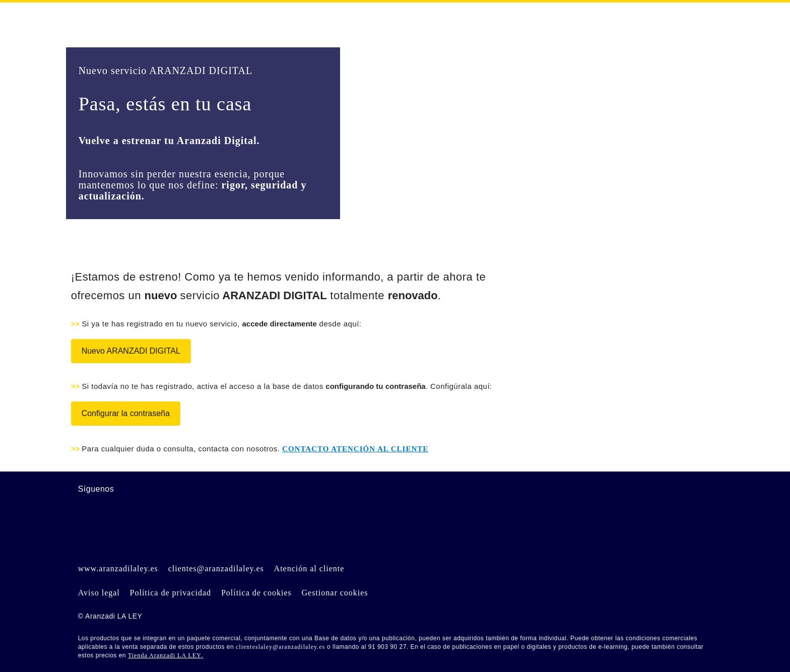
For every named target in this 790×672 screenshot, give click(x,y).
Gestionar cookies (335, 593)
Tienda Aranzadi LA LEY (165, 655)
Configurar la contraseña (126, 413)
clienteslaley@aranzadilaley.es (280, 647)
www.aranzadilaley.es (118, 568)
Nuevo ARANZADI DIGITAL (131, 351)
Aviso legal (99, 593)
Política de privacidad (171, 593)
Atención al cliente (309, 568)
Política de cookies (256, 593)
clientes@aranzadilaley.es (216, 568)
